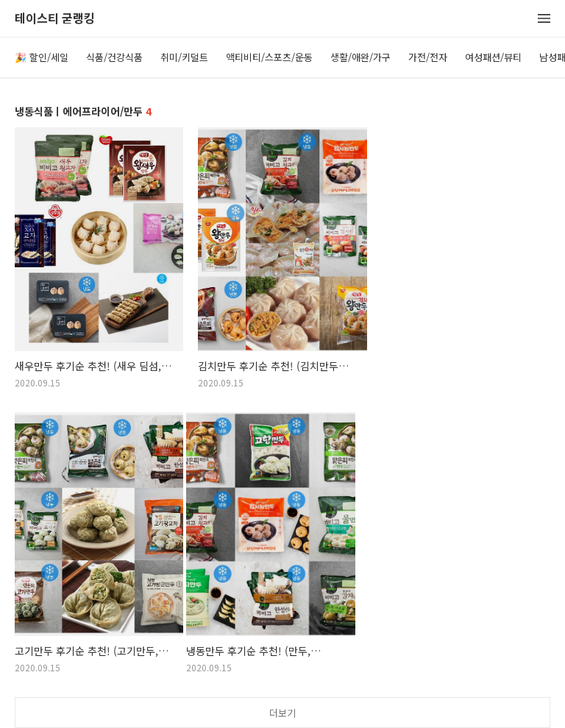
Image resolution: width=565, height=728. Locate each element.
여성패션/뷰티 (493, 57)
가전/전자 (428, 57)
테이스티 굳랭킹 (55, 19)
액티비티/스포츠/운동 (269, 57)
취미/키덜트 (184, 57)
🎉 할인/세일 (42, 57)
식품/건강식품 (114, 57)
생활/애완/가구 (360, 57)
